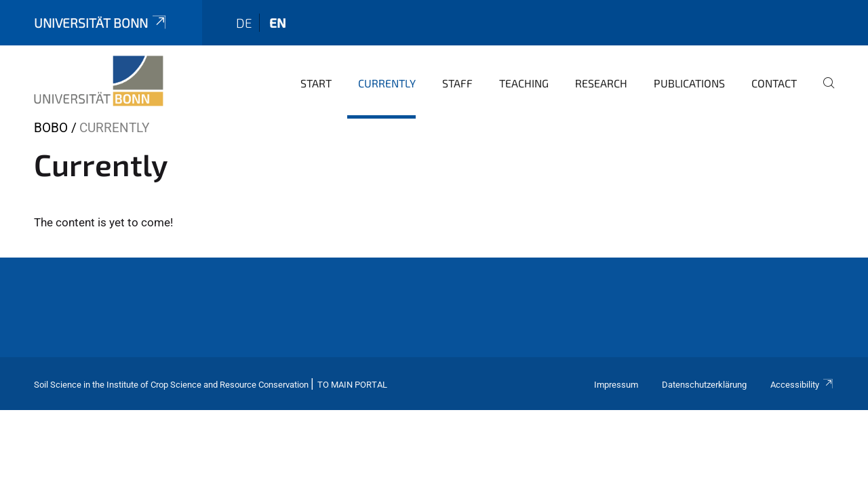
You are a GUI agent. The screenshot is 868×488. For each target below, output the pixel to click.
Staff (457, 83)
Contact (774, 83)
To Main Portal (352, 385)
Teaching (524, 83)
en (278, 23)
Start (316, 83)
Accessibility (802, 385)
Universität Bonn (101, 23)
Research (601, 83)
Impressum (616, 385)
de (244, 23)
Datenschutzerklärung (704, 385)
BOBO (51, 128)
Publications (689, 83)
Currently (387, 83)
